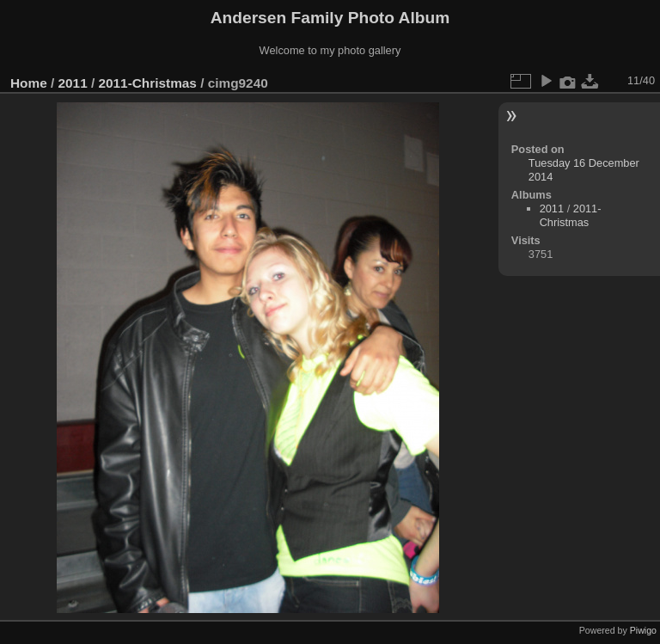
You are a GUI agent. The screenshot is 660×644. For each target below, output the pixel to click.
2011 (73, 83)
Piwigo (643, 630)
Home (29, 83)
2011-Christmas (147, 83)
